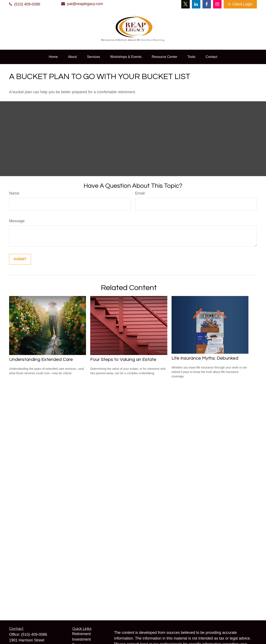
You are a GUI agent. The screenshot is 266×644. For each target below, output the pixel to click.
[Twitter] (186, 4)
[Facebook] (207, 4)
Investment (82, 639)
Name (14, 193)
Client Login (240, 4)
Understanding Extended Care (41, 360)
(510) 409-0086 (25, 4)
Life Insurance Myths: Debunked (205, 358)
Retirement (82, 634)
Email (140, 193)
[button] (53, 57)
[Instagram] (217, 4)
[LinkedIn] (196, 4)
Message (17, 221)
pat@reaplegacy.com (82, 4)
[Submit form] (20, 259)
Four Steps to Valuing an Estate (123, 360)
